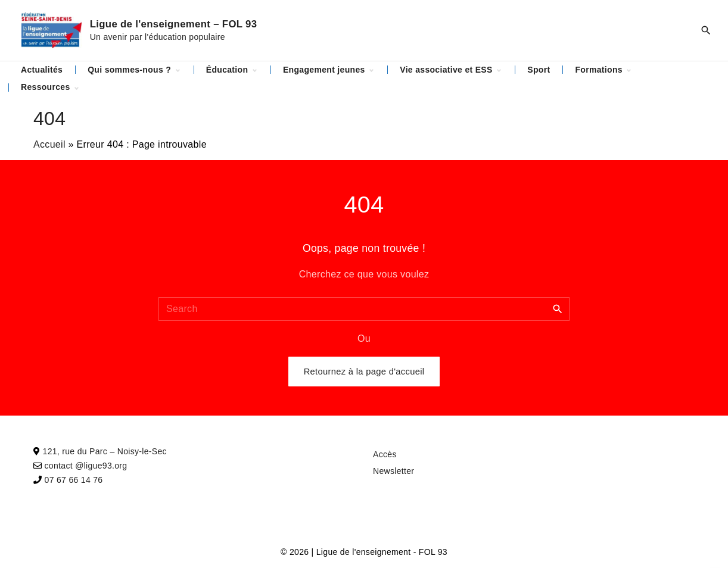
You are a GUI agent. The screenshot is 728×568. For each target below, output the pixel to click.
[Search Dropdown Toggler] (706, 30)
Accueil (49, 144)
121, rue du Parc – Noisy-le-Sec (105, 451)
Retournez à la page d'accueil (364, 372)
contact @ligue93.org (86, 466)
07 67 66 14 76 (74, 480)
